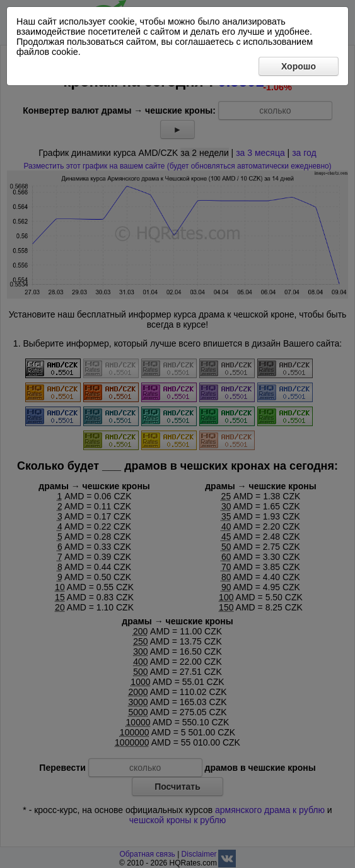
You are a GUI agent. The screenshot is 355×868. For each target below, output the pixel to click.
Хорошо (299, 66)
